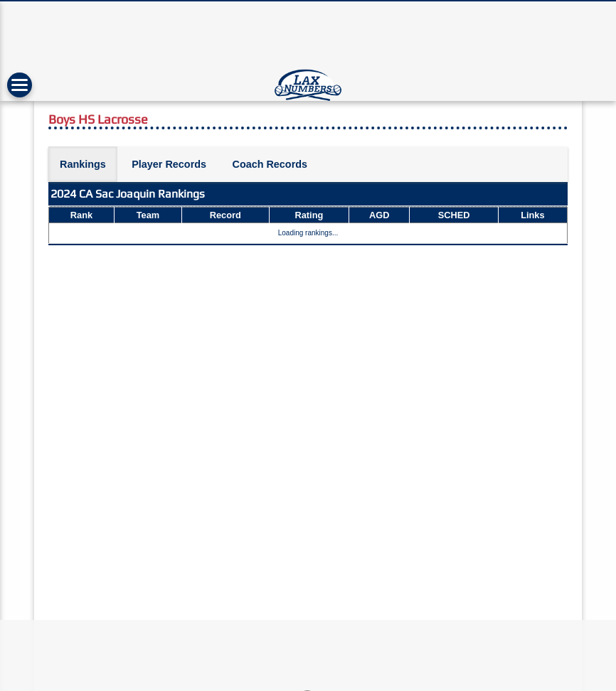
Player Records (169, 164)
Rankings (83, 164)
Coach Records (270, 164)
